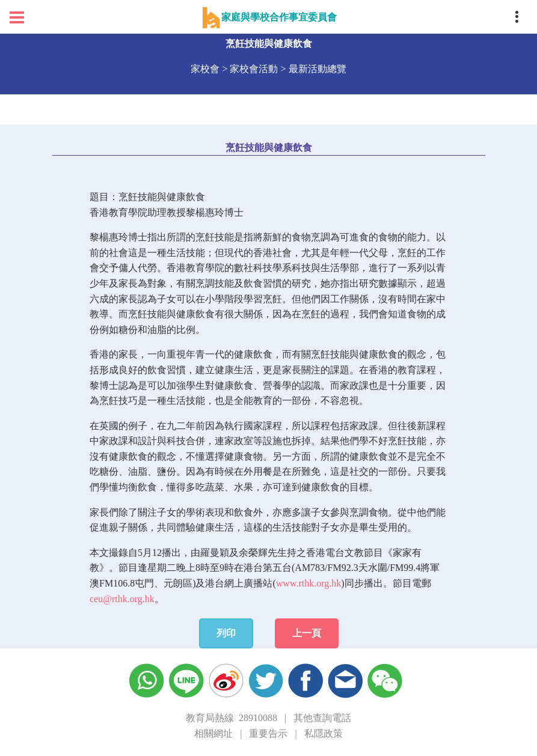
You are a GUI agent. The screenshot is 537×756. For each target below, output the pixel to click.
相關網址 (213, 733)
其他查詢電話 (322, 718)
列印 (226, 633)
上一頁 (307, 633)
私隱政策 (324, 733)
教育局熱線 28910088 (232, 718)
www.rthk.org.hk (308, 583)
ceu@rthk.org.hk (122, 599)
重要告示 (268, 733)
